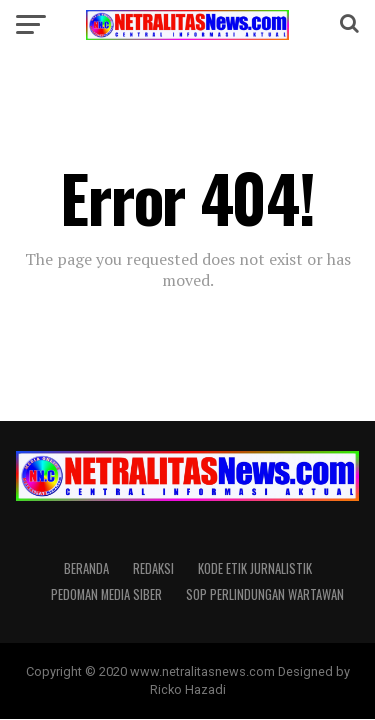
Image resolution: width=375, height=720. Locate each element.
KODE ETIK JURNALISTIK (255, 568)
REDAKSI (153, 568)
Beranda (86, 568)
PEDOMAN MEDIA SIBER (106, 594)
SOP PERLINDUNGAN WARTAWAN (265, 594)
